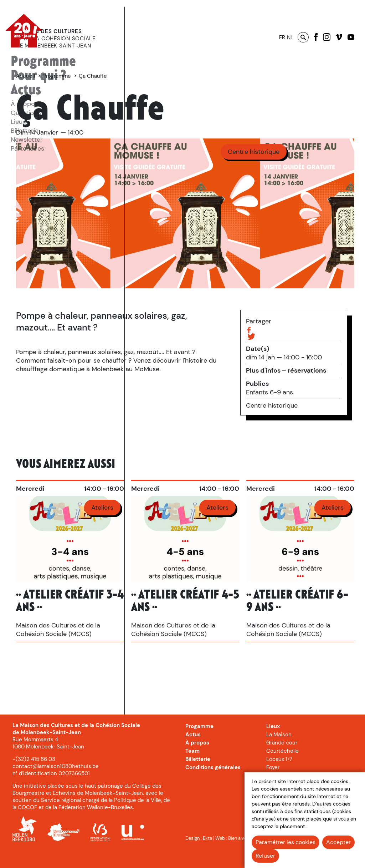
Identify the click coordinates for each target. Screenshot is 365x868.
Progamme (199, 742)
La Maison (279, 750)
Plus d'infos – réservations (286, 370)
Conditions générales (213, 783)
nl (290, 37)
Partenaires (27, 148)
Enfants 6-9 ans (269, 392)
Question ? (27, 113)
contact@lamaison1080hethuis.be (56, 782)
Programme (43, 62)
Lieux (18, 122)
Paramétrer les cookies (286, 842)
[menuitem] (43, 62)
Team (192, 767)
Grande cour (282, 758)
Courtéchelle (282, 767)
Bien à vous (240, 854)
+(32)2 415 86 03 (34, 775)
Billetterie (25, 131)
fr (282, 37)
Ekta (207, 854)
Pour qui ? (38, 76)
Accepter (338, 842)
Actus (26, 90)
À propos (24, 104)
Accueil (145, 76)
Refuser (265, 856)
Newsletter (27, 140)
